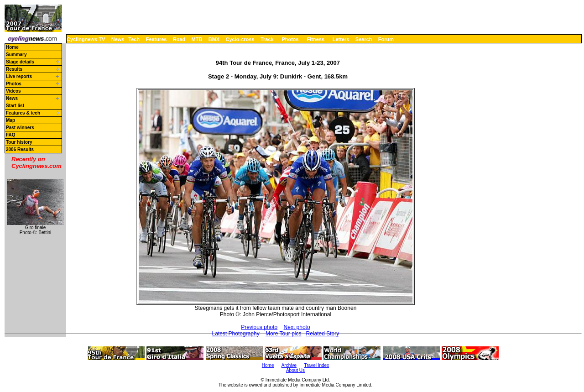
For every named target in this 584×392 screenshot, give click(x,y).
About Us (295, 370)
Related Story (323, 334)
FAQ (11, 135)
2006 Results (20, 149)
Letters (341, 39)
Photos (290, 39)
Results (14, 69)
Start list (15, 106)
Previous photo (259, 327)
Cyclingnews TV (86, 39)
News (118, 39)
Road (179, 39)
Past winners (20, 128)
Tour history (19, 142)
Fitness (315, 39)
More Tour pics (283, 334)
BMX (214, 39)
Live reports (19, 76)
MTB (197, 39)
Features (156, 39)
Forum (386, 39)
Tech (134, 39)
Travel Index (317, 365)
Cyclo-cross (240, 39)
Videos (13, 91)
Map (10, 120)
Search (364, 39)
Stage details (20, 62)
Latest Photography (236, 334)
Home (12, 47)
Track (267, 39)
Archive (289, 365)
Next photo (297, 327)
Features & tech (23, 113)
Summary (16, 55)
